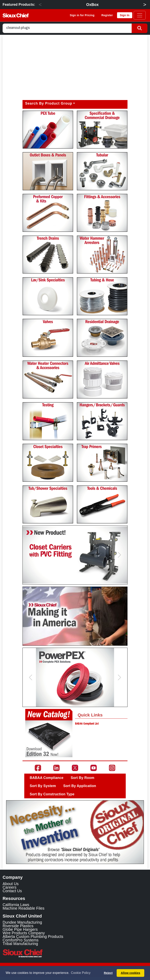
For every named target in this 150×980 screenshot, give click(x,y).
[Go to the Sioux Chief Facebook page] (38, 768)
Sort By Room (82, 778)
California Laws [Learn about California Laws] (16, 905)
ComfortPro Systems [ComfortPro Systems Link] (21, 940)
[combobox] (67, 28)
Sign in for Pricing (82, 15)
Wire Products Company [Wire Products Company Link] (24, 933)
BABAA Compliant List (87, 724)
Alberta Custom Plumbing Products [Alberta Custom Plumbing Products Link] (33, 937)
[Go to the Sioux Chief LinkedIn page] (56, 768)
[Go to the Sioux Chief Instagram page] (112, 768)
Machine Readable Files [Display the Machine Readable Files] (23, 908)
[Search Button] (140, 28)
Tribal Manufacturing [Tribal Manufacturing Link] (20, 944)
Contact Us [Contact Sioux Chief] (12, 891)
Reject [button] (108, 973)
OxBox (92, 5)
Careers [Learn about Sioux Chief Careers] (9, 887)
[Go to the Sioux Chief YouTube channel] (94, 768)
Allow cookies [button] (130, 973)
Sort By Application (80, 786)
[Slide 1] (75, 858)
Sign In (125, 15)
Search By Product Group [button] (49, 103)
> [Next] (145, 5)
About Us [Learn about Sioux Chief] (11, 884)
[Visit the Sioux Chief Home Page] (75, 953)
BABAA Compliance (47, 778)
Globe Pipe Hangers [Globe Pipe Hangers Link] (20, 929)
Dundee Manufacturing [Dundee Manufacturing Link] (22, 922)
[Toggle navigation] (140, 15)
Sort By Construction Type (52, 794)
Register (107, 15)
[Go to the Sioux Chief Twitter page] (75, 768)
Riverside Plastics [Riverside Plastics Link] (18, 926)
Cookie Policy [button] (81, 973)
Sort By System (43, 786)
